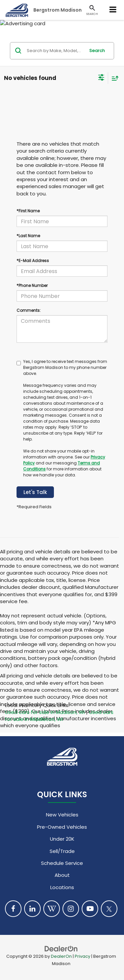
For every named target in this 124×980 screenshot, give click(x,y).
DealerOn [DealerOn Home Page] (61, 956)
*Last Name (28, 236)
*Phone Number (32, 285)
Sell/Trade (62, 851)
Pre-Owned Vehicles (62, 827)
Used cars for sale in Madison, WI (45, 712)
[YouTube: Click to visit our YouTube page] (90, 909)
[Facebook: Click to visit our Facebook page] (13, 909)
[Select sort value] (113, 78)
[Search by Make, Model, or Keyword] (55, 51)
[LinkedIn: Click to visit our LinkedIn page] (32, 909)
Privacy (83, 956)
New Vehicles (62, 815)
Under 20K (62, 839)
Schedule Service (62, 863)
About (62, 875)
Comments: (29, 310)
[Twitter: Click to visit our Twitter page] (109, 909)
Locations (62, 887)
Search (97, 51)
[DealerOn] (61, 948)
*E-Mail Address (33, 261)
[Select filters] (101, 78)
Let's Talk (35, 492)
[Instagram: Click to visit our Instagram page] (71, 909)
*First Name (28, 211)
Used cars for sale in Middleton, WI (59, 716)
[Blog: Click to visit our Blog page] (52, 909)
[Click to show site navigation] (113, 10)
